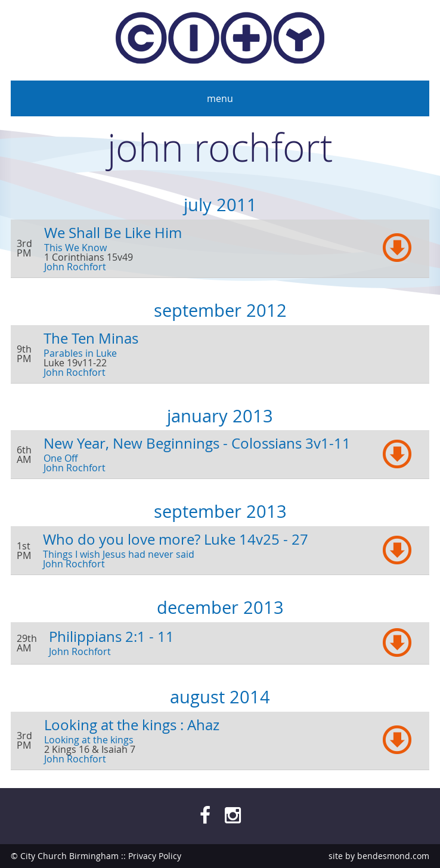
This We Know (75, 248)
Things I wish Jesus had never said (119, 554)
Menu (220, 98)
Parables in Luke (80, 353)
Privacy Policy (155, 856)
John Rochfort (75, 267)
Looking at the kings (89, 740)
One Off (61, 458)
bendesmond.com (393, 856)
